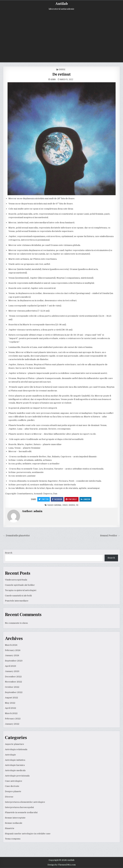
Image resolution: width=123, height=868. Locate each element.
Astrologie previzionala (17, 776)
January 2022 (12, 724)
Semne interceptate (15, 818)
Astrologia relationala (16, 749)
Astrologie (10, 755)
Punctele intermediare (17, 601)
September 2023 (14, 661)
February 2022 (13, 719)
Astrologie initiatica (15, 760)
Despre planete (13, 791)
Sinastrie (10, 828)
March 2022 (11, 713)
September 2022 (14, 692)
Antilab (62, 4)
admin (53, 79)
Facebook (57, 499)
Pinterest (71, 499)
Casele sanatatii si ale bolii (18, 596)
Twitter (44, 499)
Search (9, 553)
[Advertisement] (61, 34)
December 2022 (13, 677)
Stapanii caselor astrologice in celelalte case (28, 834)
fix (77, 505)
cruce (65, 505)
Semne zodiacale (14, 823)
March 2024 (11, 645)
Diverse (62, 69)
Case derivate (12, 786)
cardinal (58, 505)
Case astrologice (14, 781)
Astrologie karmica (15, 765)
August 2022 (11, 698)
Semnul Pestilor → (110, 536)
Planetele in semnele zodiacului (21, 812)
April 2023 (10, 666)
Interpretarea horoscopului (19, 807)
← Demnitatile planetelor (16, 536)
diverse (72, 505)
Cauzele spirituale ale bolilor (20, 585)
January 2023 (12, 671)
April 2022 (10, 708)
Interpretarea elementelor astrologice (25, 802)
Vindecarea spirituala (16, 580)
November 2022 (13, 682)
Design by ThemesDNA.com (62, 865)
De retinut (61, 74)
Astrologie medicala (15, 770)
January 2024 (12, 655)
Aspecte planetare (14, 744)
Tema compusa (13, 839)
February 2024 (13, 650)
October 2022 (12, 687)
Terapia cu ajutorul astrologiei (21, 590)
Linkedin (85, 499)
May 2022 (10, 703)
